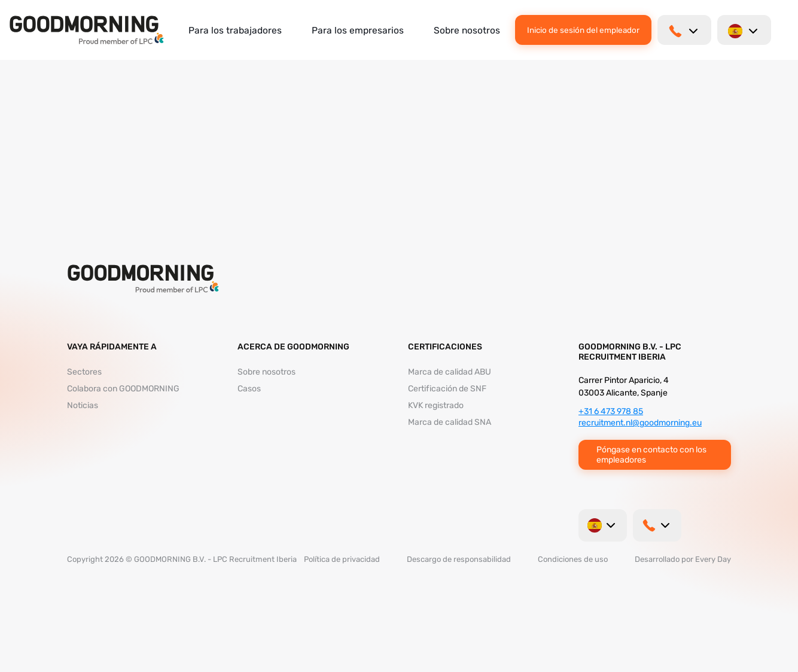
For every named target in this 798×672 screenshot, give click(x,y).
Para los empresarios (358, 30)
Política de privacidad (342, 559)
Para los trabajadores (235, 30)
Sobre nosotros (467, 30)
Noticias (83, 405)
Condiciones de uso (573, 559)
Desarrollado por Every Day (683, 559)
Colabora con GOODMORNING (123, 389)
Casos (249, 389)
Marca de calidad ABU (450, 372)
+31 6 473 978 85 (611, 411)
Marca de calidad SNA (450, 422)
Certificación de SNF (447, 389)
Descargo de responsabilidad (459, 559)
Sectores (84, 372)
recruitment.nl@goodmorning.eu (640, 423)
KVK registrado (436, 405)
